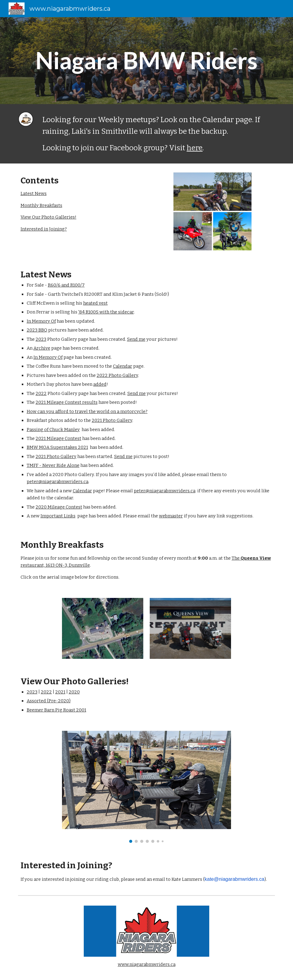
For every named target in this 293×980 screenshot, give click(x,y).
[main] (147, 61)
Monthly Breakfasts (41, 205)
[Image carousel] (146, 787)
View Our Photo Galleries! (48, 217)
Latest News (34, 193)
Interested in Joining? (44, 229)
